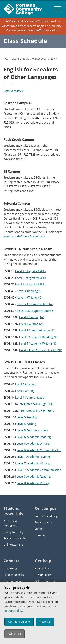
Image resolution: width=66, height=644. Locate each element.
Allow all (45, 622)
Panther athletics (14, 575)
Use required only (19, 622)
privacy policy (13, 611)
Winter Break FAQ (29, 30)
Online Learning (13, 544)
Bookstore (41, 535)
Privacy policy (43, 575)
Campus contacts (13, 91)
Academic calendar (15, 538)
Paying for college (14, 532)
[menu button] (57, 9)
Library (39, 529)
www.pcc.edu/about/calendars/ (24, 236)
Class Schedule (25, 41)
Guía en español (13, 581)
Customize (14, 633)
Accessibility (42, 568)
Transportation (44, 522)
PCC (6, 59)
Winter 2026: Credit (44, 59)
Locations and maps (47, 516)
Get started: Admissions (11, 523)
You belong (10, 568)
